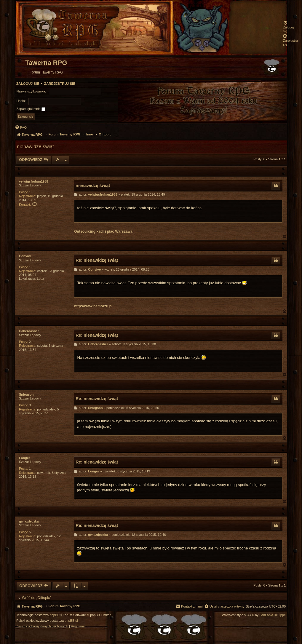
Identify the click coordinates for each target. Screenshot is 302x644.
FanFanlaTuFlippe (273, 615)
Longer (24, 458)
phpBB (55, 615)
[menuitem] (291, 27)
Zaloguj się (28, 84)
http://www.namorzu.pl (93, 306)
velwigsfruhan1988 (33, 181)
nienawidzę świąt (35, 146)
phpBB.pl (71, 621)
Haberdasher (29, 331)
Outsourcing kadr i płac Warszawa (103, 231)
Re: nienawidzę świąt (97, 260)
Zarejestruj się (60, 84)
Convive (25, 256)
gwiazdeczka (29, 521)
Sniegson (26, 394)
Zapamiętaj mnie (31, 109)
